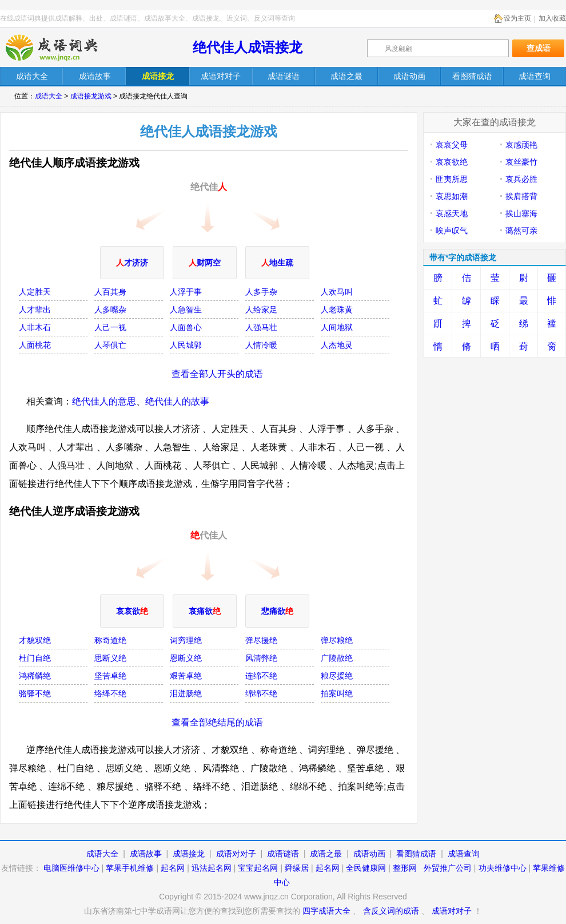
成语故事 (146, 854)
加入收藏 (552, 18)
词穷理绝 (186, 640)
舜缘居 (297, 868)
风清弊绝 (261, 658)
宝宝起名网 (258, 868)
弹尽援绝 (261, 640)
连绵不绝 (261, 676)
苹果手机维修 (130, 868)
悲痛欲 (277, 611)
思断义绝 (110, 658)
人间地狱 (337, 327)
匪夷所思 (452, 179)
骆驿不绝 (35, 693)
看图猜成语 (416, 854)
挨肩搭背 (521, 196)
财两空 (205, 263)
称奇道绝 (110, 640)
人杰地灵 (337, 345)
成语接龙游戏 (91, 96)
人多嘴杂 (110, 310)
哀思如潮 (452, 196)
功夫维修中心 (503, 868)
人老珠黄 (337, 310)
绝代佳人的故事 (177, 401)
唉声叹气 (452, 231)
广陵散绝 (337, 658)
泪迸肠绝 (186, 693)
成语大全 (49, 96)
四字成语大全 (326, 911)
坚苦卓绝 (110, 676)
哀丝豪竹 (521, 162)
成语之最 (326, 854)
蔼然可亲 (521, 231)
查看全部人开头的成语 (217, 374)
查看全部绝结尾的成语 (217, 722)
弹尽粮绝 (337, 640)
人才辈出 (35, 310)
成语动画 (369, 854)
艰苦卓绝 (186, 676)
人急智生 (186, 310)
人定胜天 (35, 292)
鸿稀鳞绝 (35, 676)
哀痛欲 (205, 611)
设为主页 (517, 18)
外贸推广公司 (448, 868)
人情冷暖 (261, 345)
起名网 (173, 868)
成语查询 (464, 854)
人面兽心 (186, 327)
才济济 (132, 263)
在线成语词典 (61, 47)
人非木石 (35, 327)
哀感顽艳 (521, 145)
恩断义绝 (186, 658)
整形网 (405, 868)
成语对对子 (236, 854)
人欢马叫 (337, 292)
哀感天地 (452, 213)
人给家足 (261, 310)
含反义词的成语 (391, 911)
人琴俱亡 (110, 345)
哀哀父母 (452, 145)
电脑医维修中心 (71, 868)
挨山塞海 (521, 213)
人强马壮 (261, 327)
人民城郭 (186, 345)
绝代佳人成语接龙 (248, 47)
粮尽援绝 (337, 676)
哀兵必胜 (521, 179)
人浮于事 (186, 292)
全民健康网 (366, 868)
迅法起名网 (212, 868)
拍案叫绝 (337, 693)
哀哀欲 (132, 611)
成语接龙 (189, 854)
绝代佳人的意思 (104, 401)
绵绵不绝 (261, 693)
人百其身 (110, 292)
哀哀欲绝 (452, 162)
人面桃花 (35, 345)
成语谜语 (283, 854)
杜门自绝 (35, 658)
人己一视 (110, 327)
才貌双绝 (35, 640)
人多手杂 (261, 292)
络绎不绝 (110, 693)
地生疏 (277, 263)
